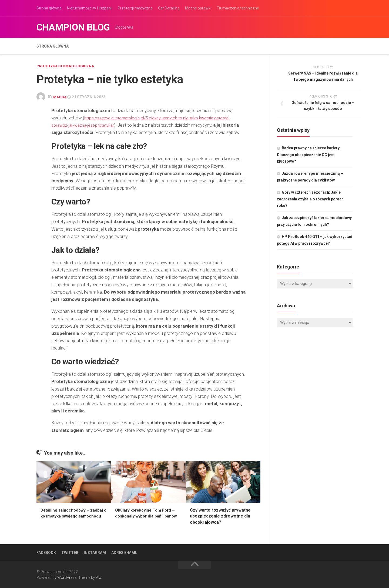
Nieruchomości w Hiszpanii (90, 8)
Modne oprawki (198, 8)
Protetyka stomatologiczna (67, 66)
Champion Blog (80, 27)
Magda (60, 97)
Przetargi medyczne (135, 8)
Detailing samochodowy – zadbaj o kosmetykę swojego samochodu (70, 516)
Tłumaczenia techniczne (238, 8)
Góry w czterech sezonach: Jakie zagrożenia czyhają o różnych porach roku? (310, 199)
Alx (98, 577)
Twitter (70, 552)
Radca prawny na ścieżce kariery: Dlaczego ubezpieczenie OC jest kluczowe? (309, 155)
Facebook (46, 552)
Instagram (95, 552)
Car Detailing (169, 8)
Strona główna (49, 8)
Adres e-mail (124, 552)
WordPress (67, 577)
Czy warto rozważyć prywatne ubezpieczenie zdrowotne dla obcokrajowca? (220, 516)
